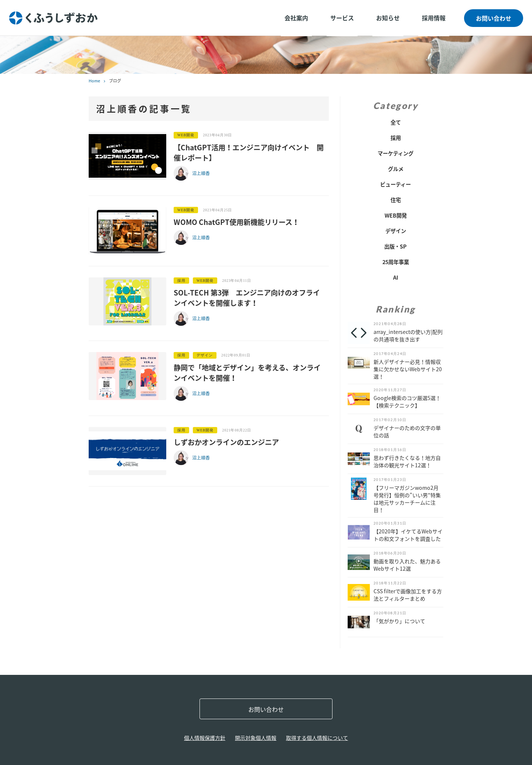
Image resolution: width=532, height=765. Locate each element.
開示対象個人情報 (256, 738)
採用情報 (434, 18)
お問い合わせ (494, 18)
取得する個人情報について (317, 738)
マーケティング (395, 153)
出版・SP (395, 246)
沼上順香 (201, 173)
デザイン (396, 231)
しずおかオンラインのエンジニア (226, 442)
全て (396, 122)
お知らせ (388, 18)
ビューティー (395, 184)
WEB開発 (396, 215)
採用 (396, 138)
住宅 (396, 200)
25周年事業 (396, 262)
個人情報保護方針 (205, 738)
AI (396, 277)
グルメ (396, 169)
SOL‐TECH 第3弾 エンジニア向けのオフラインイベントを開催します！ (247, 298)
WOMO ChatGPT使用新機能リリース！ (236, 222)
